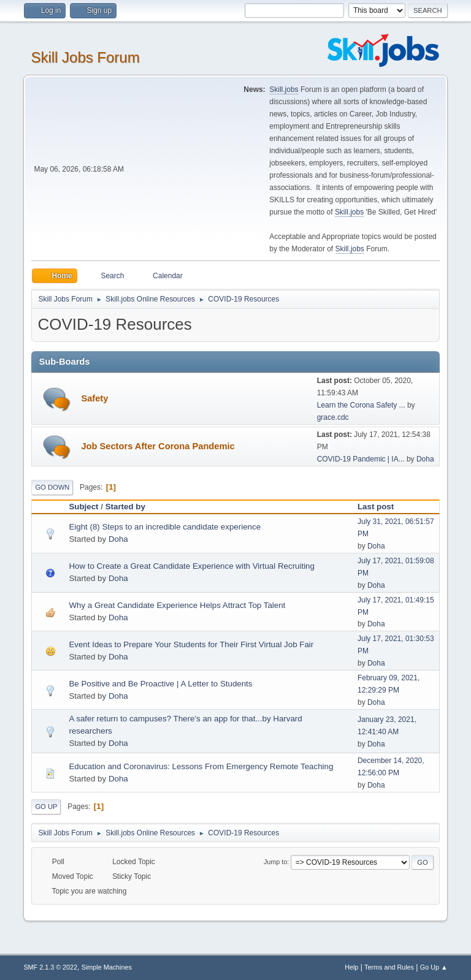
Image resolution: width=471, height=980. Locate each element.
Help (351, 967)
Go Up (46, 807)
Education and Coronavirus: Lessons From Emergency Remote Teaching (201, 766)
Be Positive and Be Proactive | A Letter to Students (160, 684)
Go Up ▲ (434, 967)
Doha (425, 459)
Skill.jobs (284, 89)
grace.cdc (333, 417)
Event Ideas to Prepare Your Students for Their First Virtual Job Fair (191, 644)
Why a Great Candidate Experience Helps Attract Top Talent (177, 605)
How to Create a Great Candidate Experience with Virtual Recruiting (192, 566)
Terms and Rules (389, 967)
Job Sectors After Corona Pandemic (158, 446)
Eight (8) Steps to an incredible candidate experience (165, 527)
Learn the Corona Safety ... (361, 405)
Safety (94, 398)
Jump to (275, 862)
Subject (83, 507)
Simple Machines (107, 967)
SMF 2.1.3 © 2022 (50, 967)
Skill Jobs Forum (85, 57)
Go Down (52, 487)
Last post (381, 507)
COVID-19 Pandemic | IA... (361, 459)
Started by (125, 507)
